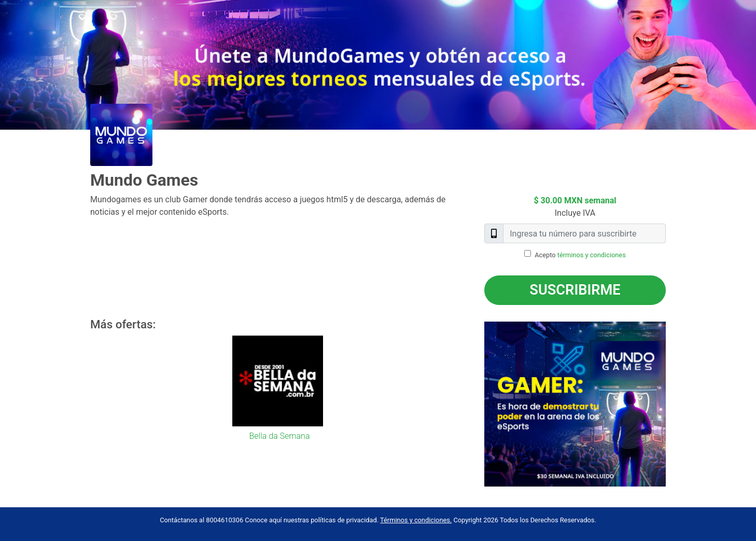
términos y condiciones (592, 255)
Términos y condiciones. (416, 520)
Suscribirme (575, 290)
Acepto (580, 255)
